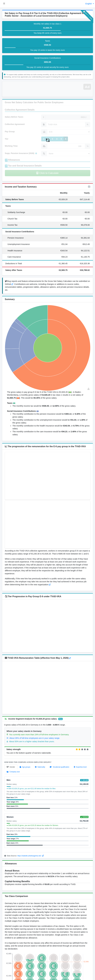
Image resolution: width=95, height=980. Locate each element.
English (89, 4)
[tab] (11, 767)
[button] (4, 4)
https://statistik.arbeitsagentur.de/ (31, 856)
